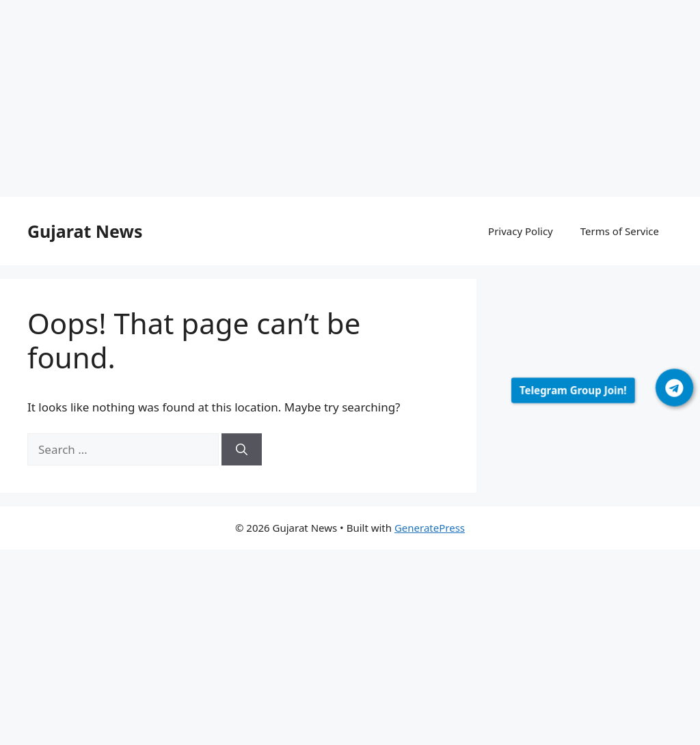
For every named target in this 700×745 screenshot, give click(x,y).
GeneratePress (430, 528)
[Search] (242, 450)
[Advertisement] (350, 101)
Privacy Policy (521, 231)
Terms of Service (620, 231)
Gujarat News (85, 231)
